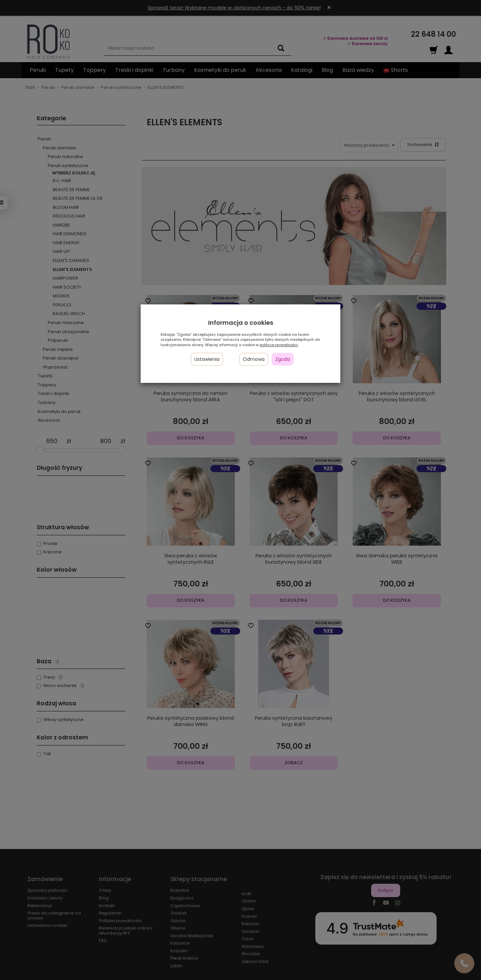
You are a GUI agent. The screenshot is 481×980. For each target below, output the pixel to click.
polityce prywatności (279, 345)
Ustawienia (207, 359)
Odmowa (254, 359)
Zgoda (283, 359)
